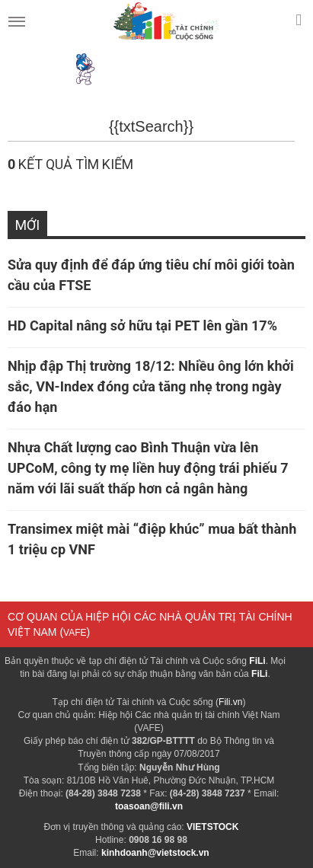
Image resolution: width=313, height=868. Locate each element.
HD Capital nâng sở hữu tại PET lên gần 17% (144, 325)
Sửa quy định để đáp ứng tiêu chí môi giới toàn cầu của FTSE (151, 275)
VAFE (75, 633)
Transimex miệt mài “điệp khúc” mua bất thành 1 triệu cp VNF (152, 539)
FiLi (257, 661)
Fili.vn (230, 702)
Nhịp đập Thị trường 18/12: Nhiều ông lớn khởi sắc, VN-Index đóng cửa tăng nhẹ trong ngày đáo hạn (151, 386)
